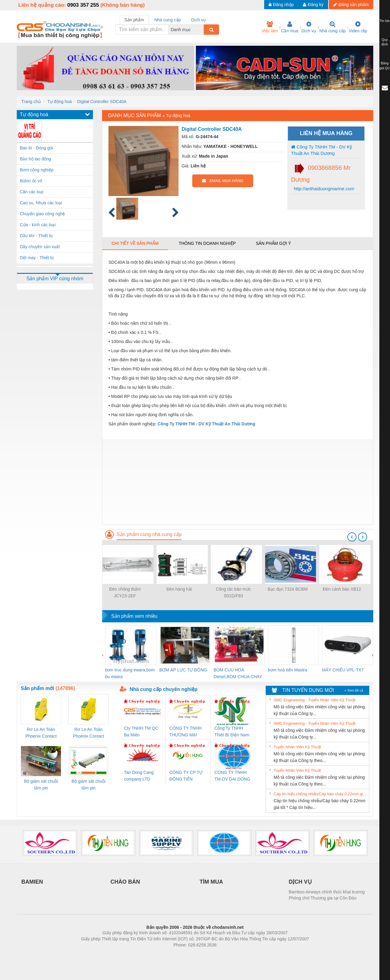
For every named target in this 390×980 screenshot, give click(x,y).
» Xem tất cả (354, 690)
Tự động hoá (59, 102)
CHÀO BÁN (125, 882)
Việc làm (270, 27)
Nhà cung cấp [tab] (168, 20)
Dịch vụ (309, 27)
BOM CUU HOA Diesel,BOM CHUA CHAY (238, 673)
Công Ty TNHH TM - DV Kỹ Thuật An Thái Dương (322, 150)
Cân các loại (32, 192)
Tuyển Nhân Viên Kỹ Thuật (297, 747)
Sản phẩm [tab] (134, 20)
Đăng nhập (281, 5)
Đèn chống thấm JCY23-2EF (125, 592)
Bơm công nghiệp (37, 170)
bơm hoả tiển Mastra (287, 670)
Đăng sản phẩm (351, 5)
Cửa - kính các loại (38, 225)
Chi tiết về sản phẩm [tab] (135, 243)
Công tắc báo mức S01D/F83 (233, 592)
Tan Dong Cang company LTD (139, 776)
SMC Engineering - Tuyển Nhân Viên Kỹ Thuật (314, 700)
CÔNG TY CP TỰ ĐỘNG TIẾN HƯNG (186, 776)
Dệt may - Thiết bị (37, 258)
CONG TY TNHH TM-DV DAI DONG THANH (232, 776)
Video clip (358, 27)
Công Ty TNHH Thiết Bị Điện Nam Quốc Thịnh (232, 732)
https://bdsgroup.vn (187, 954)
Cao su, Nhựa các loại (41, 203)
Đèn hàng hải (179, 589)
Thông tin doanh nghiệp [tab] (207, 243)
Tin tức (385, 21)
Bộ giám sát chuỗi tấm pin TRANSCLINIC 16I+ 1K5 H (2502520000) (41, 785)
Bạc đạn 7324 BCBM (287, 589)
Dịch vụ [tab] (199, 20)
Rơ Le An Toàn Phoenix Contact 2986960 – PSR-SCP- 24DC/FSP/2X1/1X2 (41, 733)
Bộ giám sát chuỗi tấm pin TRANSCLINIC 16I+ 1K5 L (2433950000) (89, 785)
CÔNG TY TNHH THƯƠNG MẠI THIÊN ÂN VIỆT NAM (186, 732)
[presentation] (352, 537)
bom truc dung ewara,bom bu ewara (130, 673)
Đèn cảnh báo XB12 (342, 589)
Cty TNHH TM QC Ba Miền (141, 731)
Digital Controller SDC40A (102, 102)
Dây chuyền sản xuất (40, 247)
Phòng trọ (156, 954)
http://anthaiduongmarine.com (323, 189)
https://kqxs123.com (224, 954)
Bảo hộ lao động (35, 159)
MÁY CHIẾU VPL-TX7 (343, 670)
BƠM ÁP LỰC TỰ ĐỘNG (183, 670)
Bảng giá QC (385, 66)
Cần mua (290, 27)
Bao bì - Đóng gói (36, 148)
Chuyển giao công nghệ (42, 214)
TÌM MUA (211, 882)
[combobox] (202, 30)
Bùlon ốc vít (31, 181)
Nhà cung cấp (333, 27)
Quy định (385, 42)
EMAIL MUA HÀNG (223, 181)
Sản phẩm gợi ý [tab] (273, 243)
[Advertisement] (238, 482)
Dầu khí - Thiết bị (36, 236)
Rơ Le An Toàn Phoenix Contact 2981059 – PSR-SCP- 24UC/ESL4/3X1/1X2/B (89, 733)
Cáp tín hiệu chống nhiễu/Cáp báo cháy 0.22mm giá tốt (321, 794)
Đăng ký (313, 5)
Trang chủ (31, 102)
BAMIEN (32, 882)
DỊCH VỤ (300, 882)
